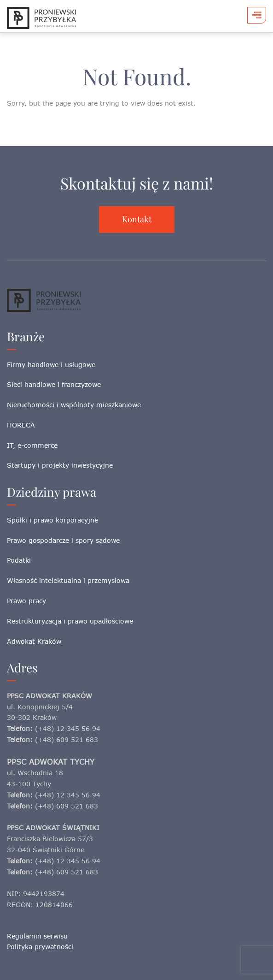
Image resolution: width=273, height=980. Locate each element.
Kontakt (137, 219)
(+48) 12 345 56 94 (68, 728)
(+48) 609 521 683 (67, 739)
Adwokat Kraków (34, 641)
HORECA (21, 425)
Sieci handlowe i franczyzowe (54, 384)
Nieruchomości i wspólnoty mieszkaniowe (74, 405)
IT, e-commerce (32, 445)
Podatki (19, 560)
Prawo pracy (26, 601)
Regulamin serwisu (37, 936)
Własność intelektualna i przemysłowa (68, 580)
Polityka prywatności (40, 947)
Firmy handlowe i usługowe (51, 365)
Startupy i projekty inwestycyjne (60, 465)
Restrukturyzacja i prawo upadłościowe (70, 621)
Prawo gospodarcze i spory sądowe (63, 540)
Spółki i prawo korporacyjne (52, 520)
